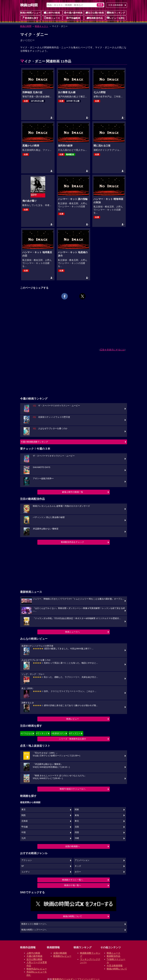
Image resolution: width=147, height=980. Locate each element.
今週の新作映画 (73, 13)
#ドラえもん (27, 733)
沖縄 (77, 838)
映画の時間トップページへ (34, 930)
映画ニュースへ (73, 632)
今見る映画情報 (115, 966)
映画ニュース (52, 18)
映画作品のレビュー (37, 969)
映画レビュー (73, 719)
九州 (24, 838)
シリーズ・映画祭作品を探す (73, 739)
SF (23, 866)
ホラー (78, 872)
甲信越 (25, 827)
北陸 (77, 827)
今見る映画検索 (116, 5)
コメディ (26, 872)
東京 (24, 810)
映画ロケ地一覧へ (73, 885)
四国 (77, 832)
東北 (77, 821)
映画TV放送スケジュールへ (73, 789)
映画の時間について (73, 916)
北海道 (25, 821)
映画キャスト (42, 26)
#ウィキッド (42, 733)
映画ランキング (116, 13)
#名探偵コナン (58, 733)
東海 (77, 815)
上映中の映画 (52, 13)
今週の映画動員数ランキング (34, 442)
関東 (77, 810)
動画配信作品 (95, 18)
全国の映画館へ (73, 846)
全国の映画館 (60, 953)
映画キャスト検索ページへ (34, 924)
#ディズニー (75, 733)
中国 (24, 832)
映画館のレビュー (62, 956)
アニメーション (82, 860)
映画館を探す (30, 18)
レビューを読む (116, 18)
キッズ (78, 866)
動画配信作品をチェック (73, 542)
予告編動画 (73, 18)
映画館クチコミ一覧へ (73, 880)
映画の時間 (26, 26)
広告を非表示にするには (112, 350)
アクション (27, 860)
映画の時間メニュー (30, 13)
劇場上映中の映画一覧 (73, 492)
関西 (24, 815)
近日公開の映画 (95, 13)
